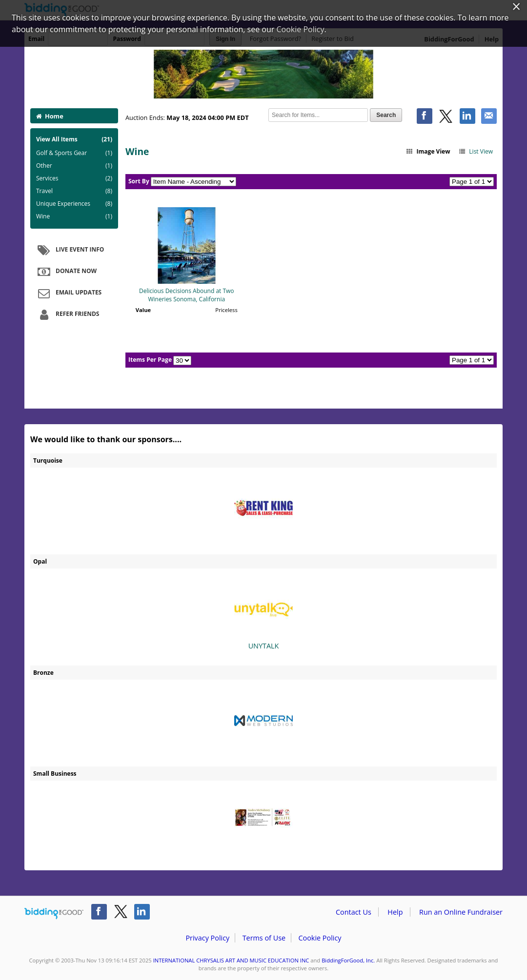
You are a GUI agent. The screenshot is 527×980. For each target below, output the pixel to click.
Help (395, 912)
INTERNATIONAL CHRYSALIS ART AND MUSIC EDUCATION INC (231, 960)
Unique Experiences (74, 204)
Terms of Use (264, 938)
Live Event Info (70, 250)
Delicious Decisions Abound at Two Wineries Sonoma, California (187, 295)
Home (50, 116)
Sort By (139, 181)
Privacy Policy (207, 938)
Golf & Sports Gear (74, 153)
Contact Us (354, 912)
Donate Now (66, 272)
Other (74, 166)
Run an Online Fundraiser (461, 912)
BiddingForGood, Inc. (348, 960)
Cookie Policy (320, 938)
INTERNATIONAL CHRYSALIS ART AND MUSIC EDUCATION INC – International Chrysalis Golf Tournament (263, 74)
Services (74, 178)
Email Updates (68, 293)
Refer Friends (67, 314)
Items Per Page (150, 360)
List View (476, 151)
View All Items (74, 139)
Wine (74, 216)
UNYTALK (263, 616)
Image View (428, 151)
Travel (74, 191)
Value (143, 310)
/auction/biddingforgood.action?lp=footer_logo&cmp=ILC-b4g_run (54, 914)
